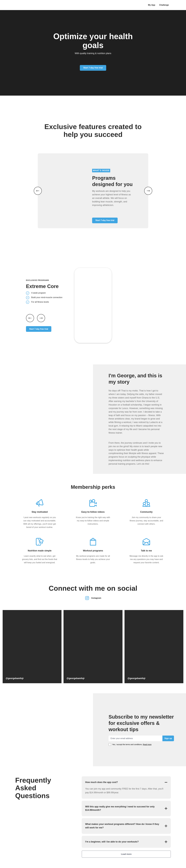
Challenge (164, 5)
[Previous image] (38, 188)
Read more (148, 739)
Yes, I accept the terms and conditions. (132, 739)
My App (152, 5)
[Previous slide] (30, 313)
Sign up (168, 733)
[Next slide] (41, 313)
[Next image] (148, 188)
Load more (126, 854)
